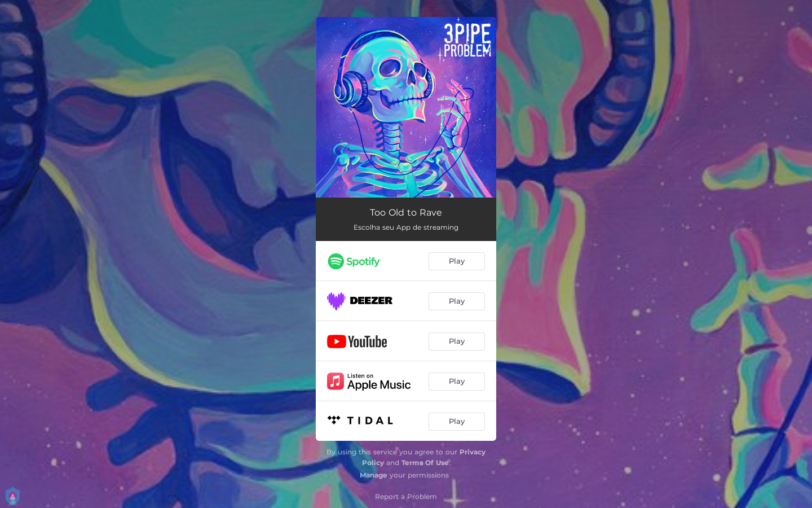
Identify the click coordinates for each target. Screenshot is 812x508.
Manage (374, 475)
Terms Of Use (425, 463)
